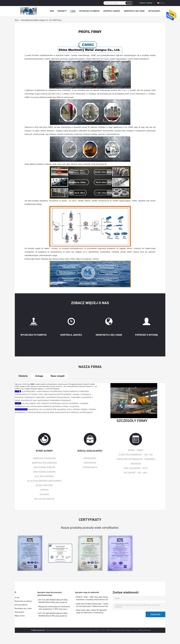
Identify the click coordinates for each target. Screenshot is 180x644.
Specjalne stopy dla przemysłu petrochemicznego (50, 594)
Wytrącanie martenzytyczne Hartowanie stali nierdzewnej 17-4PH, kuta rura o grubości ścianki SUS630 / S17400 (54, 608)
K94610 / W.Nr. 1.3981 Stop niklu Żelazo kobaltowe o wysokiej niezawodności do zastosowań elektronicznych (92, 599)
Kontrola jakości (112, 11)
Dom (52, 11)
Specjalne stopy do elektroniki (87, 592)
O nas (73, 11)
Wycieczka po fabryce (89, 11)
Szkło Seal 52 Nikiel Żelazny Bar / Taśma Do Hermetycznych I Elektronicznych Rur (92, 605)
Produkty (62, 11)
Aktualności (154, 11)
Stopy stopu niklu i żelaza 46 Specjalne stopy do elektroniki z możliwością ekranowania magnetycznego (92, 612)
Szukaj (129, 3)
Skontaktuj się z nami (134, 11)
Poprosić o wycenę (146, 3)
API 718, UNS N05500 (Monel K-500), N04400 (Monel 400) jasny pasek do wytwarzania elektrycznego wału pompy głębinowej (54, 601)
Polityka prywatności (38, 630)
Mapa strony (20, 616)
